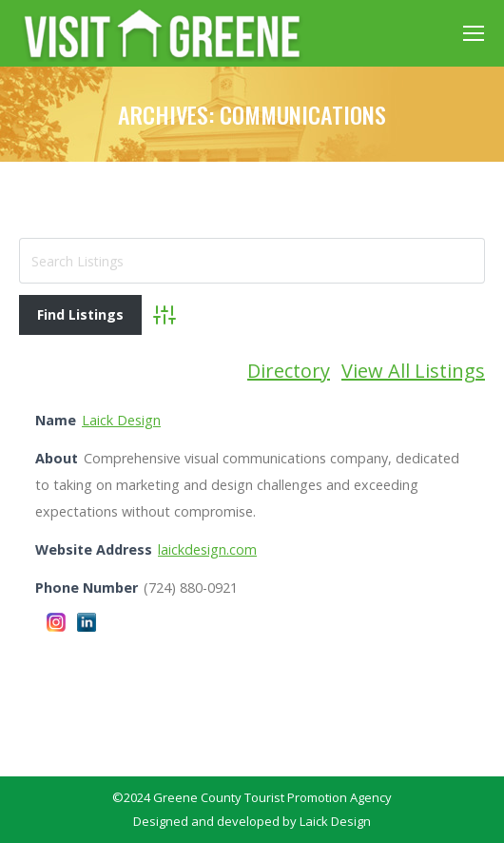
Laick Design (121, 420)
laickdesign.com (207, 549)
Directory (289, 371)
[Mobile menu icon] (474, 33)
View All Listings (413, 371)
